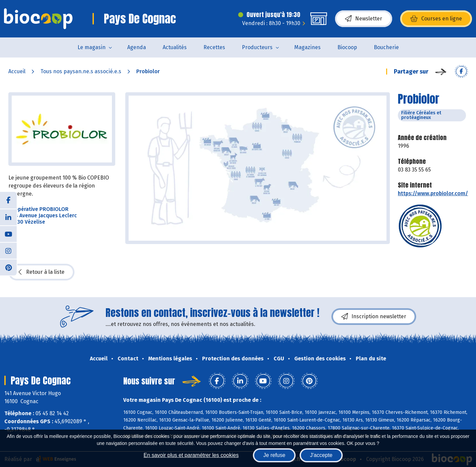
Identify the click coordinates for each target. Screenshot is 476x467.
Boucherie (386, 47)
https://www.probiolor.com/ (433, 193)
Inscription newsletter (374, 317)
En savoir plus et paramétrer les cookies (191, 455)
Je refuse (274, 455)
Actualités (175, 47)
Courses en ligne (436, 19)
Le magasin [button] (92, 47)
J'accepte (321, 455)
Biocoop (347, 47)
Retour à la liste (41, 272)
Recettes (214, 47)
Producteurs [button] (257, 47)
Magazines (307, 47)
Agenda (137, 47)
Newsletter (364, 19)
